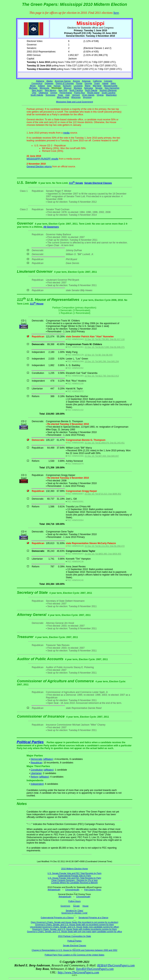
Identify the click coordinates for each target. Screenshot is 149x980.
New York (63, 90)
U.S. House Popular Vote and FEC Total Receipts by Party (74, 878)
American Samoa (63, 81)
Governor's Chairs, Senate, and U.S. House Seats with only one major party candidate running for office (74, 931)
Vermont (76, 95)
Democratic (37, 759)
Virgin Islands (88, 95)
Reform (34, 777)
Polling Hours (74, 901)
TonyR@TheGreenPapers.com (95, 969)
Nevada (99, 88)
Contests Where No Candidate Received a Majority (74, 883)
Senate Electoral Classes (98, 183)
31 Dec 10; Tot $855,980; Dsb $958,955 (103, 554)
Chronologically (72, 890)
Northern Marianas (108, 90)
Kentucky (67, 86)
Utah (68, 95)
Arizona (76, 81)
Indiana (41, 86)
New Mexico (50, 90)
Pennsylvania (66, 93)
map (24, 323)
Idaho (113, 83)
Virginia (100, 95)
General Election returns (39, 167)
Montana (78, 88)
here (116, 13)
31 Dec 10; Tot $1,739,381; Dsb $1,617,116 (105, 339)
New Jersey (37, 90)
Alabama (40, 81)
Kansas (57, 86)
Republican (36, 763)
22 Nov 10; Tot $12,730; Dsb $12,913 (102, 376)
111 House (37, 304)
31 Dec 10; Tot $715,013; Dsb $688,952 (103, 494)
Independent (37, 784)
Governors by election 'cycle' (75, 913)
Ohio (34, 93)
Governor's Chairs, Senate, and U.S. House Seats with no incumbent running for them (74, 924)
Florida (79, 83)
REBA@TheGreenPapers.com (116, 965)
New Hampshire (112, 88)
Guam (97, 83)
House (85, 906)
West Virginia (63, 97)
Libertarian (36, 773)
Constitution (37, 770)
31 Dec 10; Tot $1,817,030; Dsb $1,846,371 (105, 347)
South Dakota (37, 95)
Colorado (108, 81)
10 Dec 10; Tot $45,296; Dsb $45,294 (102, 361)
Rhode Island (93, 93)
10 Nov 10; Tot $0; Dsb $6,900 (99, 355)
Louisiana (78, 86)
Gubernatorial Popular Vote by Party (75, 876)
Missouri (68, 88)
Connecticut (37, 83)
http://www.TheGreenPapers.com (78, 972)
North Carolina (76, 90)
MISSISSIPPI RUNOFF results (42, 159)
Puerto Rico (80, 93)
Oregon (54, 93)
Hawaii (105, 83)
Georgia (88, 83)
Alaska (49, 81)
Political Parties (30, 742)
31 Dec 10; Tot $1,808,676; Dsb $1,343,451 (105, 443)
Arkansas (86, 81)
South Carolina (109, 93)
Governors (65, 906)
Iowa (49, 86)
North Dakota (91, 90)
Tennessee (50, 95)
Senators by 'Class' (75, 911)
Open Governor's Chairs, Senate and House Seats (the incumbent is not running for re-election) (74, 922)
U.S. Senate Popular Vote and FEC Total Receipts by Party (74, 873)
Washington (111, 95)
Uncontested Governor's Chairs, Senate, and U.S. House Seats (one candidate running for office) (75, 927)
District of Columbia (65, 83)
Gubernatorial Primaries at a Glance (57, 918)
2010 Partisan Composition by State (74, 936)
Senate (76, 906)
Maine (88, 86)
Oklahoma (43, 93)
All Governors (51, 227)
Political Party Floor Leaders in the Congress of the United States (74, 955)
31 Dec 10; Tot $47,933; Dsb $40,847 (102, 456)
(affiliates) (48, 759)
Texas (60, 95)
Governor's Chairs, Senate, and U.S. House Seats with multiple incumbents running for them (74, 929)
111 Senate (76, 183)
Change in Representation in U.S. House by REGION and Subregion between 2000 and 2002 (74, 950)
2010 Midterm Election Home (74, 869)
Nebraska (88, 88)
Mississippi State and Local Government (74, 102)
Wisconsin (76, 97)
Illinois (33, 86)
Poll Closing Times (93, 890)
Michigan (33, 88)
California (97, 81)
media (66, 133)
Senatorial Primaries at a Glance (93, 918)
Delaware (49, 83)
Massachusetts (110, 86)
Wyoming (87, 97)
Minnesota (44, 88)
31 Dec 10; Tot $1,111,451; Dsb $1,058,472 (105, 546)
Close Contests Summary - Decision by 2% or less (74, 880)
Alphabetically (54, 890)
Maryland (97, 86)
